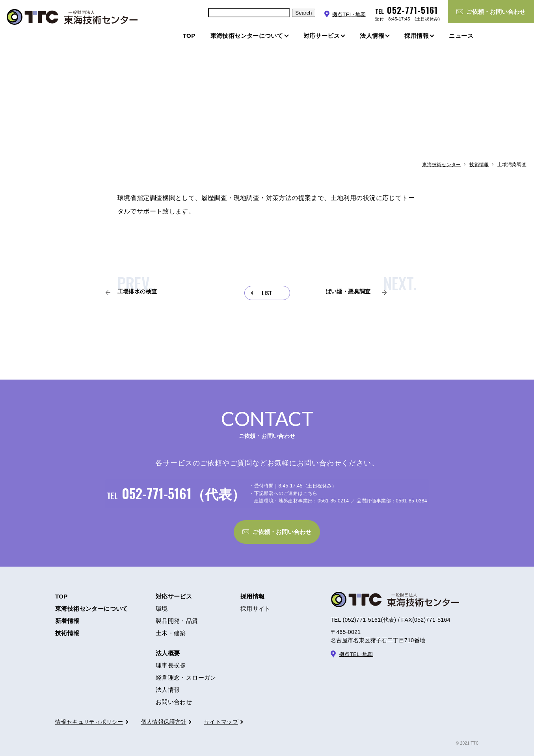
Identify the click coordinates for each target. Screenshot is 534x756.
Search (303, 13)
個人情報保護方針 (164, 715)
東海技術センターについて (92, 602)
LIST (267, 293)
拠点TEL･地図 (349, 14)
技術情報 (479, 165)
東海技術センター (441, 165)
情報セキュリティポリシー (89, 715)
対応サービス (174, 590)
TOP (61, 590)
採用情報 (253, 590)
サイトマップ (221, 715)
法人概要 (168, 646)
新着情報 (67, 614)
